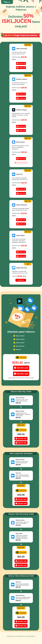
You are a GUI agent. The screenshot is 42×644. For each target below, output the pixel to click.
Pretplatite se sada (21, 281)
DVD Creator (20, 142)
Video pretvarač (22, 49)
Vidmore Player (21, 110)
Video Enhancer (22, 205)
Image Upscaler (22, 268)
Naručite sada (22, 63)
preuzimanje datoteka (22, 163)
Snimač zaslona (22, 79)
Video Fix (19, 174)
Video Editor (20, 235)
